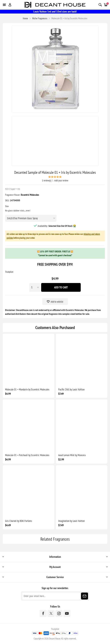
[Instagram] (59, 613)
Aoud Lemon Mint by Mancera (72, 455)
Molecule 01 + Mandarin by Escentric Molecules (27, 389)
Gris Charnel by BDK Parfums (19, 521)
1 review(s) (47, 180)
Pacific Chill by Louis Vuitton (71, 389)
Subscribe (85, 596)
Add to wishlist (57, 302)
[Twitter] (51, 613)
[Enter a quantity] (35, 287)
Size (7, 206)
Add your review (61, 180)
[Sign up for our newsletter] (51, 596)
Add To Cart (61, 287)
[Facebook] (43, 613)
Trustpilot (9, 272)
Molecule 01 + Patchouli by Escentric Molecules (27, 455)
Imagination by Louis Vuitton (71, 521)
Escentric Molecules (30, 195)
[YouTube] (67, 613)
